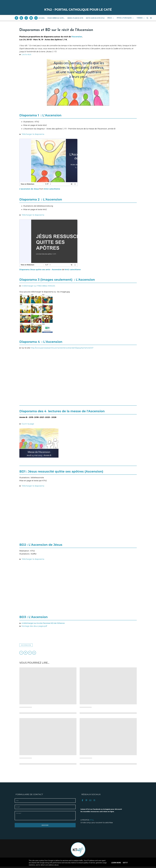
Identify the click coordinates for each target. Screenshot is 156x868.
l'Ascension (77, 37)
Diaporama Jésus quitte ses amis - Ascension (40, 270)
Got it (125, 863)
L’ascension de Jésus (29, 189)
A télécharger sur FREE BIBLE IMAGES (38, 286)
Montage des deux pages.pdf (34, 626)
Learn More (116, 863)
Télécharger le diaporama (33, 134)
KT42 (92, 820)
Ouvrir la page (28, 424)
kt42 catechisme (52, 189)
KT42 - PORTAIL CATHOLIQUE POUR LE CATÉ (78, 10)
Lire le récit (26, 55)
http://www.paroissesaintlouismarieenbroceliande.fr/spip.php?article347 (62, 348)
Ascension (26, 645)
